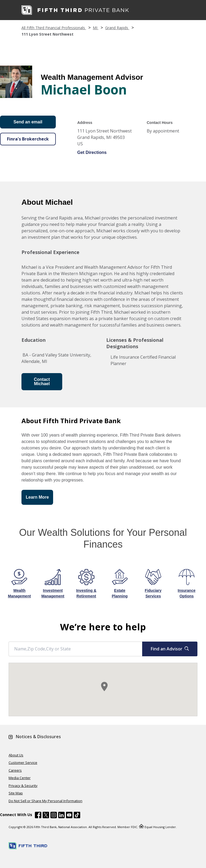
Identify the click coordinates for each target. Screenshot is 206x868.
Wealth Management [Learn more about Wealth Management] (20, 593)
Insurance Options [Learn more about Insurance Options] (187, 593)
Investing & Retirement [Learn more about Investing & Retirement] (86, 593)
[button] (104, 687)
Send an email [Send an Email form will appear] (28, 122)
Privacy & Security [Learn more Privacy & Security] (23, 786)
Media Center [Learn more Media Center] (20, 778)
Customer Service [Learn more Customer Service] (23, 763)
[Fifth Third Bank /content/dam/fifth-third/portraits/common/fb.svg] (38, 816)
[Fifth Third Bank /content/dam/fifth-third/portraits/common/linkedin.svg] (61, 816)
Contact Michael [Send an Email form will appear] (42, 382)
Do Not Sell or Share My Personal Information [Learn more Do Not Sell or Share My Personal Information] (45, 801)
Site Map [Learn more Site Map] (16, 793)
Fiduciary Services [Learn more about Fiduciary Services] (153, 593)
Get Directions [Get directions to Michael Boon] (92, 152)
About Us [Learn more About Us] (16, 755)
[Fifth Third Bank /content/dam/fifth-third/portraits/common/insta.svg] (54, 816)
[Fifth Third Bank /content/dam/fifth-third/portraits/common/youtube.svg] (69, 816)
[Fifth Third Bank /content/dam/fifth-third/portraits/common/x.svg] (46, 816)
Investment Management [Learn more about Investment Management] (53, 593)
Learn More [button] (37, 497)
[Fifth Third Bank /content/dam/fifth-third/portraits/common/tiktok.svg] (77, 816)
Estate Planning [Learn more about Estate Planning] (120, 593)
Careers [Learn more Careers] (15, 770)
